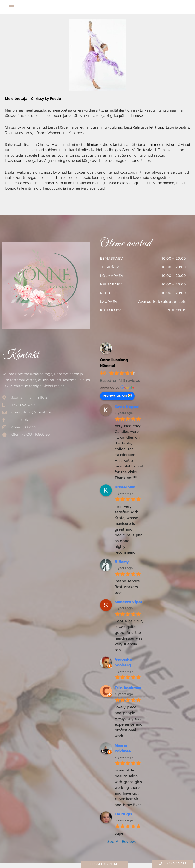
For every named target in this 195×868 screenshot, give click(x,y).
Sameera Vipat (128, 602)
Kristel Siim (125, 487)
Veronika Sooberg (123, 662)
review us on (117, 395)
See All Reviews (122, 842)
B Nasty (122, 562)
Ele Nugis (123, 814)
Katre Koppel (127, 407)
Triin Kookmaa (128, 688)
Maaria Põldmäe (123, 748)
